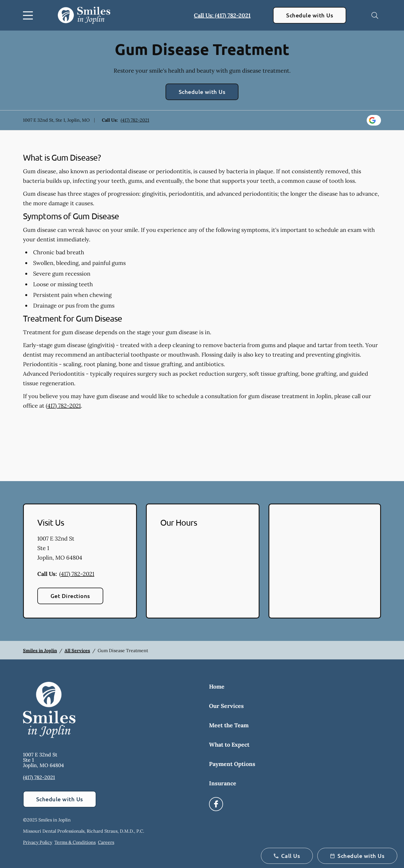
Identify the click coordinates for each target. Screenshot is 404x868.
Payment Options (232, 764)
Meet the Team (229, 725)
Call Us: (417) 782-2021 (222, 15)
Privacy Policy (38, 842)
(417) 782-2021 (135, 120)
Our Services (226, 706)
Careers (106, 842)
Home (217, 686)
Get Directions (70, 596)
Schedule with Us (310, 15)
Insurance (223, 783)
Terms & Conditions (75, 842)
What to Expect (229, 745)
